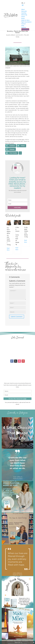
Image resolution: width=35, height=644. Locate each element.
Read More (8, 249)
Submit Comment (17, 317)
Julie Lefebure (11, 35)
